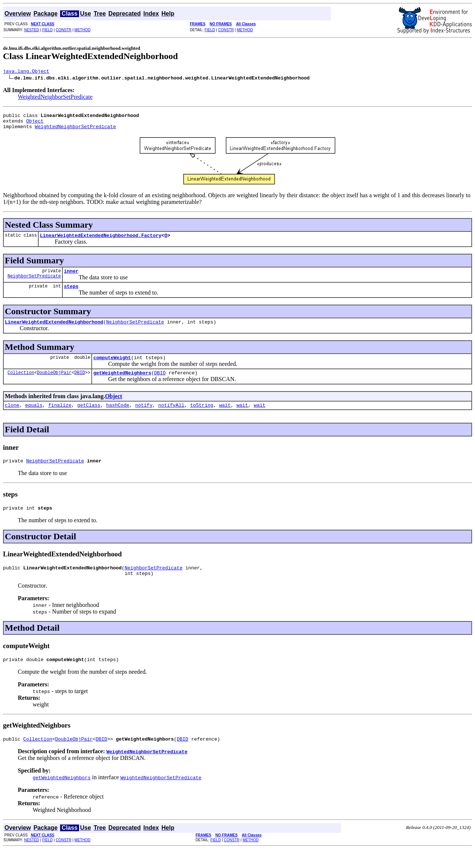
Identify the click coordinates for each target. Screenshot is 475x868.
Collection (21, 383)
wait (225, 417)
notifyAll (171, 417)
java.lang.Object (26, 72)
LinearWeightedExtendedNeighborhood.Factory (101, 241)
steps (71, 294)
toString (202, 417)
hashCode (118, 417)
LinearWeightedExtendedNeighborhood (54, 331)
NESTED (32, 30)
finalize (60, 417)
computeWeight (112, 367)
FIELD (47, 30)
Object (35, 124)
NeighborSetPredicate (34, 284)
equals (34, 417)
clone (12, 417)
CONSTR (63, 30)
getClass (89, 417)
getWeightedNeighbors (122, 384)
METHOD (83, 30)
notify (144, 417)
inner (71, 277)
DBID (80, 383)
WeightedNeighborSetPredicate (55, 98)
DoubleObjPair (54, 383)
